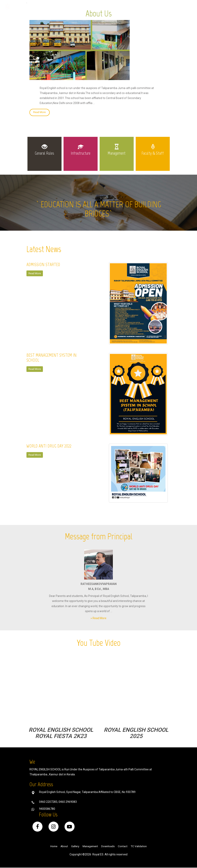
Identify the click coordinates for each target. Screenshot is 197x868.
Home (90, 7)
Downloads (123, 7)
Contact (142, 7)
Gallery (105, 7)
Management (90, 847)
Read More (40, 113)
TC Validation (141, 847)
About (62, 847)
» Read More (98, 619)
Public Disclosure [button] (165, 7)
